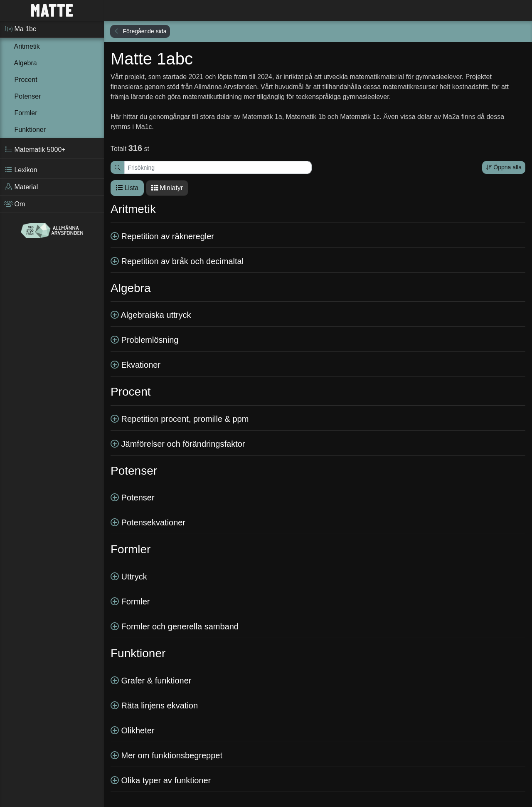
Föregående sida (140, 31)
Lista (127, 188)
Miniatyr (167, 188)
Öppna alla (504, 167)
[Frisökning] (218, 167)
